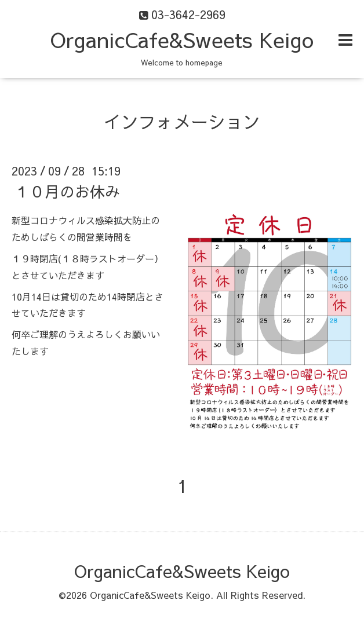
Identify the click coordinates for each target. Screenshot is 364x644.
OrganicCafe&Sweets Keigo (182, 39)
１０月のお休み (67, 191)
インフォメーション (182, 121)
